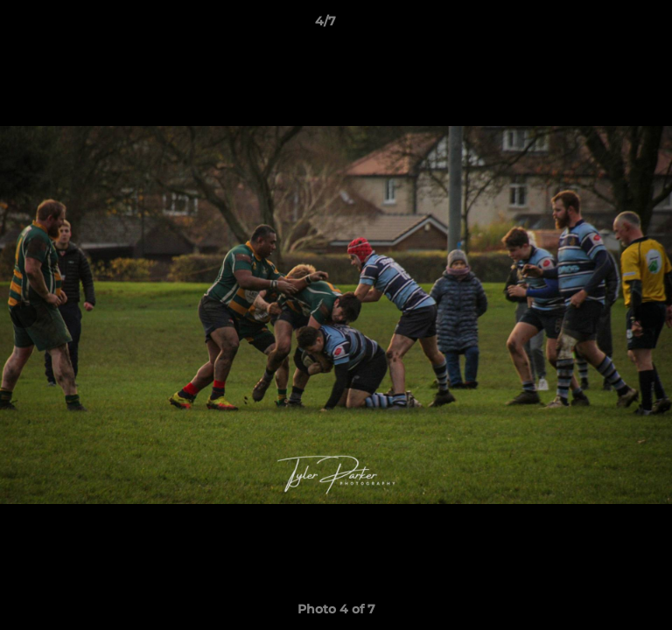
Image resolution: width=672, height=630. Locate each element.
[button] (609, 25)
